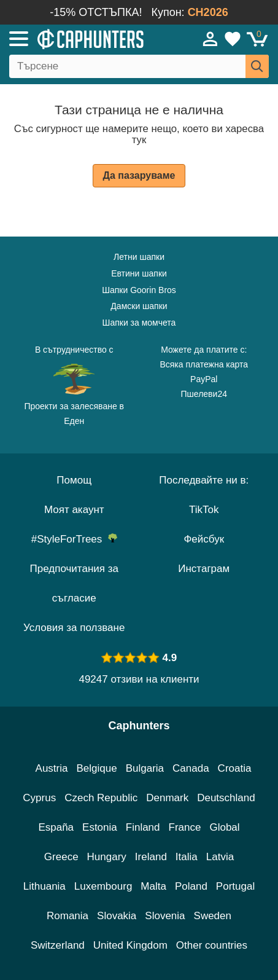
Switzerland (58, 945)
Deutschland (226, 798)
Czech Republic (101, 798)
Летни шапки (139, 257)
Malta (153, 886)
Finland (143, 827)
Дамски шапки (139, 306)
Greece (61, 857)
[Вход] (210, 39)
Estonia (100, 827)
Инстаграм (204, 569)
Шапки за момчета (139, 323)
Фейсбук (204, 539)
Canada (191, 768)
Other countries (212, 945)
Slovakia (117, 916)
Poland (191, 886)
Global (224, 827)
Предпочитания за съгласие (74, 583)
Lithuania (44, 886)
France (185, 827)
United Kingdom (130, 945)
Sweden (213, 916)
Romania (68, 916)
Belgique (97, 768)
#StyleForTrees (74, 539)
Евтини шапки (139, 273)
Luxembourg (103, 886)
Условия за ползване (74, 628)
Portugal (235, 886)
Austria (52, 768)
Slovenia (165, 916)
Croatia (235, 768)
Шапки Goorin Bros (139, 290)
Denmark (167, 798)
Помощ (74, 480)
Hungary (107, 857)
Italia (187, 857)
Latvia (220, 857)
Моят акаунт (74, 510)
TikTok (204, 510)
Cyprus (39, 798)
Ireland (151, 857)
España (56, 827)
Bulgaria (145, 768)
